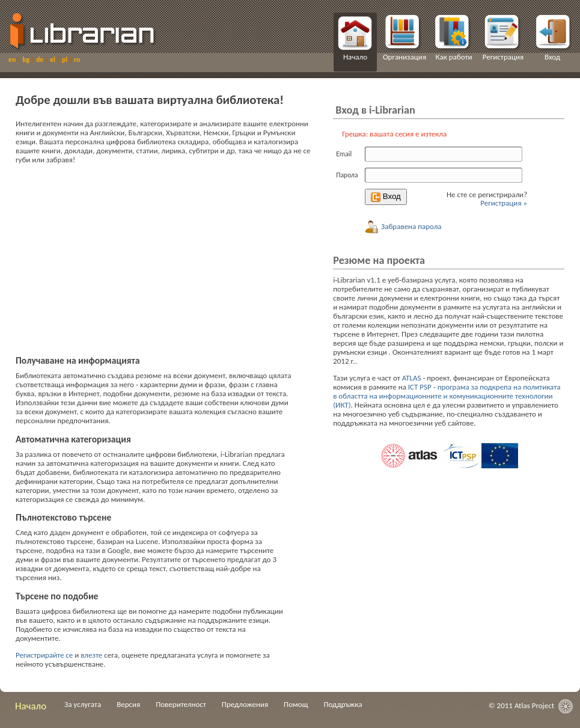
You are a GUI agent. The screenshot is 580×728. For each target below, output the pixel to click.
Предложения (245, 704)
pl (66, 60)
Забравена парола (403, 226)
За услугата (83, 704)
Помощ (296, 704)
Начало (355, 57)
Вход (552, 57)
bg (26, 60)
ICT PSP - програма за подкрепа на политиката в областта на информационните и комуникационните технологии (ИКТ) (447, 396)
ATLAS (412, 378)
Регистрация (503, 57)
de (41, 60)
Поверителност (181, 704)
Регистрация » (504, 203)
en (13, 60)
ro (77, 60)
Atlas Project (534, 705)
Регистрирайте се (44, 655)
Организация (404, 57)
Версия (128, 704)
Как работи (453, 57)
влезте (91, 655)
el (53, 60)
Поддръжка (343, 704)
